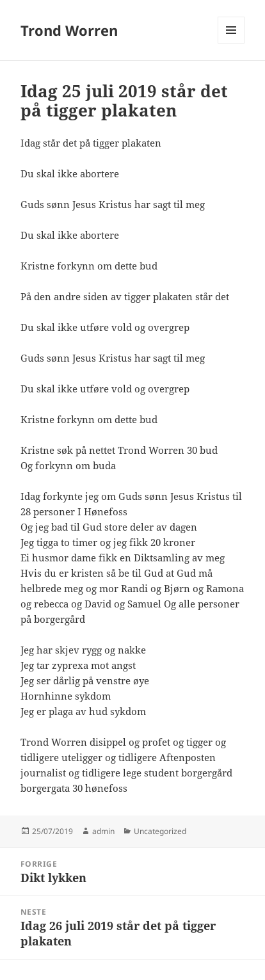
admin (103, 831)
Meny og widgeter (231, 43)
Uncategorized (160, 831)
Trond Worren (69, 30)
